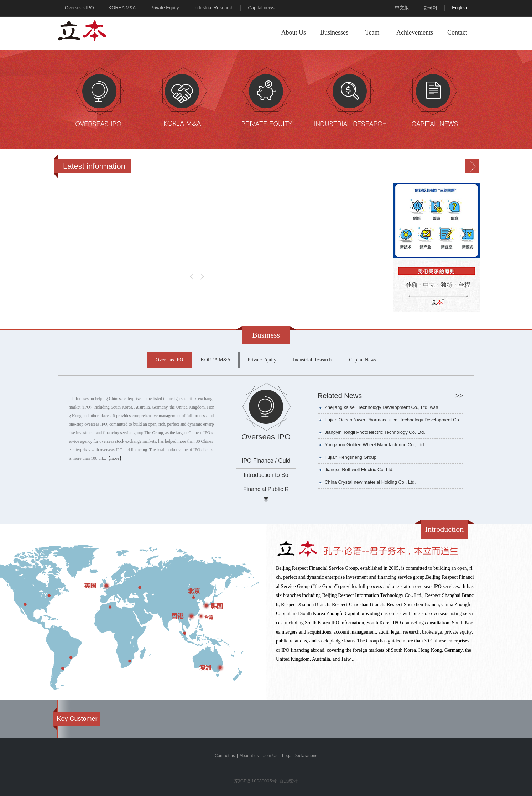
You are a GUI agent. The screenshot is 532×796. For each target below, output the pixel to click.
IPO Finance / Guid (266, 461)
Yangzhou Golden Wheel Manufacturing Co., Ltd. (375, 445)
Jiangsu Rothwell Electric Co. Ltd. (359, 470)
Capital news (261, 8)
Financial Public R (266, 489)
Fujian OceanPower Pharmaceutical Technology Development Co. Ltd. (393, 422)
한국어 (430, 8)
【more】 (115, 458)
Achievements (415, 32)
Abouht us (249, 756)
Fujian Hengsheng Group (351, 457)
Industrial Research (213, 8)
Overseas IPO (79, 8)
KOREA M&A (122, 8)
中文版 (402, 8)
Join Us (270, 756)
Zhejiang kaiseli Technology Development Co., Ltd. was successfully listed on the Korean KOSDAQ (381, 409)
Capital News (363, 360)
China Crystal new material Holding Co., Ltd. (370, 482)
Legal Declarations (300, 756)
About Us (294, 32)
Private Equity (165, 8)
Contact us (225, 756)
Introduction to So (266, 475)
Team (372, 32)
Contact (457, 32)
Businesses (334, 32)
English (460, 8)
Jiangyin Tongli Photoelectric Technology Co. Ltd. (375, 432)
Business (266, 335)
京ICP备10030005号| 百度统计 (266, 781)
